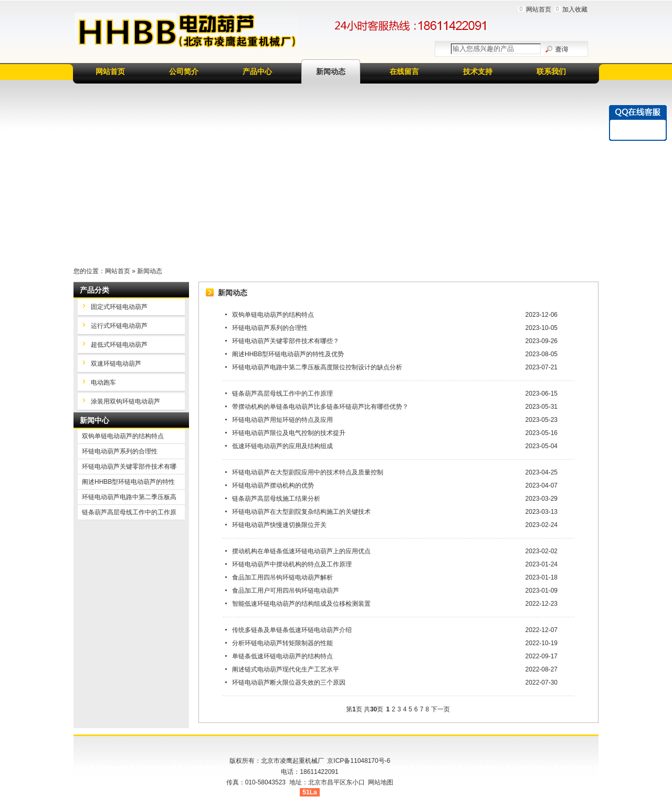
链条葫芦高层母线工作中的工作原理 (282, 394)
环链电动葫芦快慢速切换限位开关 (279, 525)
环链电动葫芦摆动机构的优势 (273, 485)
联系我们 (551, 71)
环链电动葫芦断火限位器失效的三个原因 (289, 682)
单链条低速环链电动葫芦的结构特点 (282, 656)
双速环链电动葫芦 (116, 364)
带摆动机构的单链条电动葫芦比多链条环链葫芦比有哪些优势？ (320, 407)
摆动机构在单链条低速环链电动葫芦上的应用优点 (301, 551)
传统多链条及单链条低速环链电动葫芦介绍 (292, 630)
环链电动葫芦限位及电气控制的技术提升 (289, 433)
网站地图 (381, 782)
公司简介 (184, 71)
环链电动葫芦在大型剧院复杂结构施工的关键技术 (301, 512)
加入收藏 (575, 9)
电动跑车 (103, 382)
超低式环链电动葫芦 (119, 345)
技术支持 (478, 71)
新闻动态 (331, 71)
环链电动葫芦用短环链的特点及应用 (282, 420)
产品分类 (94, 290)
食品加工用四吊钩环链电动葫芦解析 (282, 577)
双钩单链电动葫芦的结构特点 (273, 315)
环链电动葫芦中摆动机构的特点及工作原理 (292, 564)
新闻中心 (94, 420)
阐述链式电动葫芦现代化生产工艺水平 (286, 669)
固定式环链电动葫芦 (119, 307)
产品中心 (257, 71)
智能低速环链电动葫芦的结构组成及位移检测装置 (301, 604)
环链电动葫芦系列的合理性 (270, 328)
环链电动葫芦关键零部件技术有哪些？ (286, 341)
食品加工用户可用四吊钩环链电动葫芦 (286, 591)
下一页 (440, 709)
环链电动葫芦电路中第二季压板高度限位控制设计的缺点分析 (317, 367)
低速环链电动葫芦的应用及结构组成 (282, 446)
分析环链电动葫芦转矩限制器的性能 (282, 643)
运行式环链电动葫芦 (119, 326)
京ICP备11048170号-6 (359, 761)
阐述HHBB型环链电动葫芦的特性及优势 (288, 354)
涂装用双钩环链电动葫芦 (125, 401)
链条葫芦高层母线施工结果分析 (276, 499)
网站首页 (539, 9)
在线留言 (404, 71)
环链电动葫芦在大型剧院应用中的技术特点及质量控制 (308, 472)
